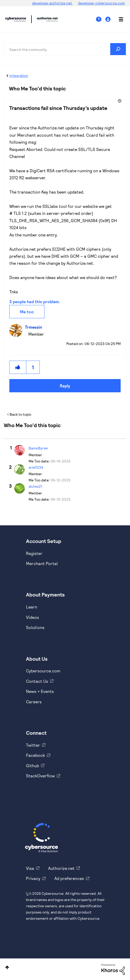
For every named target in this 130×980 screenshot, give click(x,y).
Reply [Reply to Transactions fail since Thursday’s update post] (65, 386)
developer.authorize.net (52, 3)
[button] (18, 367)
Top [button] (7, 967)
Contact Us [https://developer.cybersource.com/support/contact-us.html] (37, 681)
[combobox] (65, 49)
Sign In (109, 19)
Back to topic (21, 414)
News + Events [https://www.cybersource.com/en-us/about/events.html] (40, 691)
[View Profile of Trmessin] (35, 327)
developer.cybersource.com (101, 3)
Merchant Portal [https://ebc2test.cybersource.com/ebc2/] (42, 563)
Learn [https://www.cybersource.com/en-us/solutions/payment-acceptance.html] (32, 607)
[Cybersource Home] (41, 838)
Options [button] (119, 101)
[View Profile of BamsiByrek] (38, 448)
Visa (30, 868)
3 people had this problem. (35, 302)
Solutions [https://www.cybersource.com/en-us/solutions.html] (35, 627)
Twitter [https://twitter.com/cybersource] (33, 745)
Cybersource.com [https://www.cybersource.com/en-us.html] (43, 671)
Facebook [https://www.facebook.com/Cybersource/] (35, 755)
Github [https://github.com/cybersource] (32, 766)
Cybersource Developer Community (16, 19)
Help (101, 19)
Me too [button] (27, 312)
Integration (19, 75)
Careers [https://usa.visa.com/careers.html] (34, 702)
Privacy (33, 878)
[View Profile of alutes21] (35, 486)
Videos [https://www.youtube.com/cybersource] (32, 617)
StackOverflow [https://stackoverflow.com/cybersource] (40, 776)
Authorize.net (61, 868)
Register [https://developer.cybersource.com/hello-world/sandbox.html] (34, 553)
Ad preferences (69, 878)
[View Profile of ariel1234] (36, 467)
